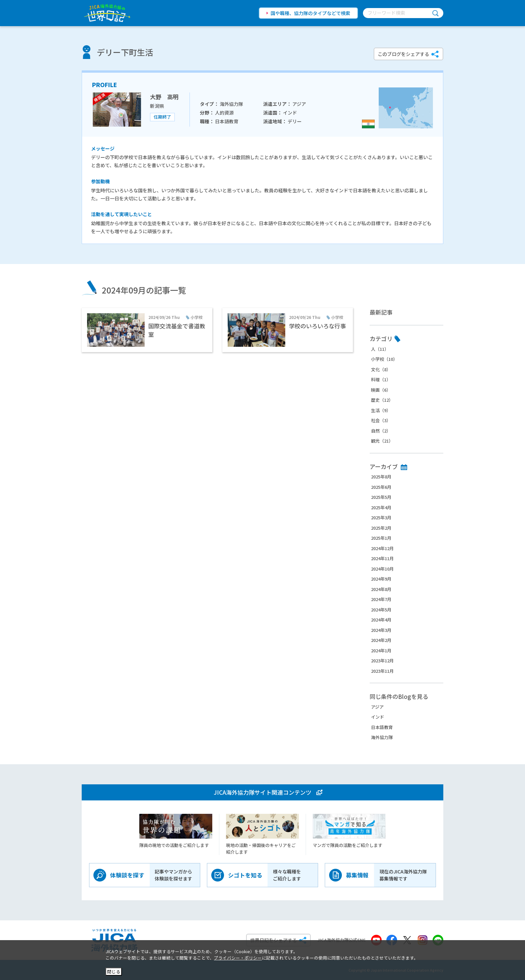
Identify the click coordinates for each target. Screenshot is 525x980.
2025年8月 (381, 477)
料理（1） (381, 379)
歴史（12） (382, 400)
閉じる (114, 971)
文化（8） (381, 369)
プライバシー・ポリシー (238, 958)
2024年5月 (381, 610)
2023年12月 (382, 661)
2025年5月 (381, 497)
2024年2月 (381, 640)
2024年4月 (381, 620)
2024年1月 (381, 650)
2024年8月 (381, 589)
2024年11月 (382, 558)
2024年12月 (382, 548)
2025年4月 (381, 507)
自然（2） (381, 431)
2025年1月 (381, 538)
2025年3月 (381, 517)
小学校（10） (384, 359)
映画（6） (381, 390)
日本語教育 (382, 727)
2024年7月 (381, 599)
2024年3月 (381, 630)
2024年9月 (381, 579)
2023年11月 (382, 671)
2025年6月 (381, 487)
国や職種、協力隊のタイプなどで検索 (310, 13)
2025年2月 (381, 528)
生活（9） (381, 410)
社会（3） (381, 420)
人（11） (380, 349)
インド (378, 717)
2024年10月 (382, 569)
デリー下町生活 (125, 52)
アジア (377, 707)
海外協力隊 (382, 737)
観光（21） (382, 441)
